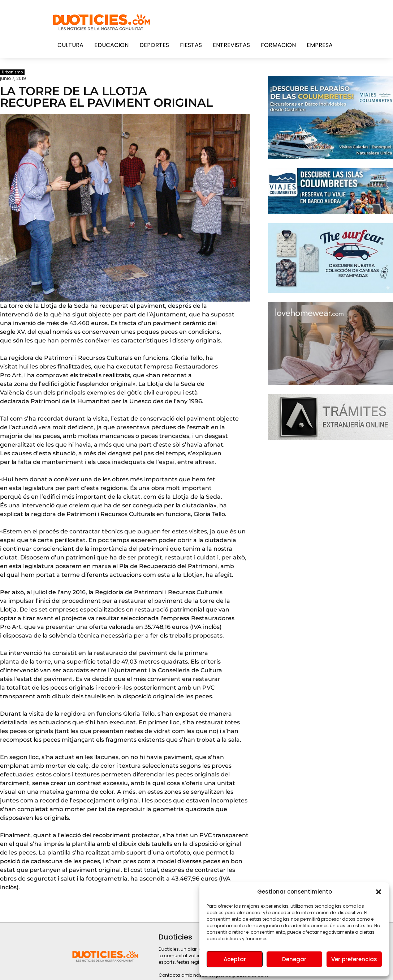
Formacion (278, 45)
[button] (379, 892)
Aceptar (235, 959)
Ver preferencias (354, 959)
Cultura (70, 45)
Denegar (294, 959)
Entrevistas (231, 45)
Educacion (111, 45)
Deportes (154, 45)
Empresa (320, 45)
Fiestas (191, 45)
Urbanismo (12, 72)
